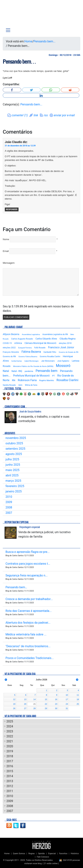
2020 (10, 746)
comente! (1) (20, 115)
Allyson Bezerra (11, 334)
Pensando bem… (19, 62)
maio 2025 (12, 470)
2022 (10, 736)
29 (46, 708)
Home (28, 41)
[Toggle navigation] (8, 30)
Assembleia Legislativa (31, 334)
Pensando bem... (45, 41)
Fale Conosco (43, 857)
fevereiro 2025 (15, 486)
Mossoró (63, 366)
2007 (9, 513)
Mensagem (9, 263)
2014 (10, 776)
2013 (10, 781)
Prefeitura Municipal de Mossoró (31, 376)
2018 (10, 756)
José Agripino (63, 361)
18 (78, 699)
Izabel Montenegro (31, 361)
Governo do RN (9, 357)
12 (14, 699)
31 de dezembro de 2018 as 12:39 (20, 146)
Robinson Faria (27, 380)
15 (46, 699)
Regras (32, 854)
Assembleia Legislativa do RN (55, 334)
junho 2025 (13, 465)
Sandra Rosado (9, 385)
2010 (9, 497)
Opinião (41, 854)
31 (67, 708)
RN (14, 380)
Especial (52, 854)
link (36, 115)
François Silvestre (11, 352)
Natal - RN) (17, 371)
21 (35, 704)
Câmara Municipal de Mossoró (40, 343)
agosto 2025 (14, 454)
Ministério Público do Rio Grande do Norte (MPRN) (33, 366)
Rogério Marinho (47, 380)
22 (46, 704)
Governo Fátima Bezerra (28, 357)
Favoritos (63, 854)
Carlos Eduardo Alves (46, 339)
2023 (10, 731)
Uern (20, 385)
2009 (9, 502)
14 (35, 699)
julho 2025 (12, 459)
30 (56, 708)
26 (14, 708)
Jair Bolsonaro (48, 361)
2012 (10, 786)
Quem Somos (19, 854)
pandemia (29, 371)
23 (56, 704)
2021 (10, 741)
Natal (6, 371)
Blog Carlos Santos (18, 15)
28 (35, 708)
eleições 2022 (9, 348)
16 (56, 699)
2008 (9, 507)
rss (46, 115)
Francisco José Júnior (61, 347)
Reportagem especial (29, 527)
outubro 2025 (14, 443)
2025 (10, 721)
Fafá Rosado (40, 348)
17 (67, 699)
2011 (10, 791)
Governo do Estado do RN (68, 352)
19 (14, 704)
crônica (18, 343)
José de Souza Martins (30, 412)
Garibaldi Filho (50, 352)
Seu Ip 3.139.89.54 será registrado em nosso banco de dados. (38, 309)
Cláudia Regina (67, 339)
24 (67, 704)
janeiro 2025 (14, 491)
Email (6, 251)
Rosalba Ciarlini (67, 380)
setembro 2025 (15, 449)
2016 (10, 766)
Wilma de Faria (31, 385)
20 (25, 704)
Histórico (75, 854)
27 (25, 708)
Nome (6, 239)
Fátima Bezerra (31, 352)
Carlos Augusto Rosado (22, 339)
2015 (10, 771)
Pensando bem (47, 371)
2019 (10, 751)
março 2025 (13, 481)
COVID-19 (7, 343)
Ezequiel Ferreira (25, 348)
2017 (10, 761)
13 (25, 699)
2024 (10, 726)
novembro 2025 (16, 438)
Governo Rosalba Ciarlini (50, 357)
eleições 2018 (65, 343)
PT (53, 376)
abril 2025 (12, 475)
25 (78, 704)
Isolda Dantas (17, 361)
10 (67, 695)
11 (78, 695)
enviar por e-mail (64, 115)
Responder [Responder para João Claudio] (12, 209)
